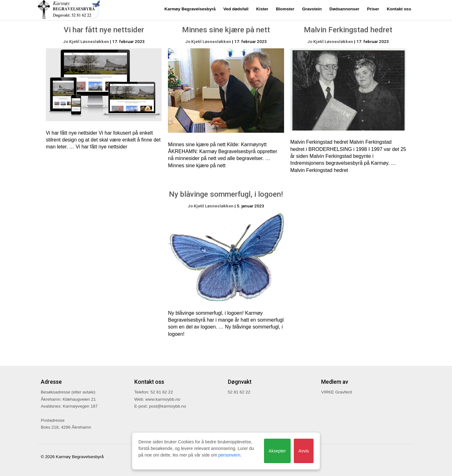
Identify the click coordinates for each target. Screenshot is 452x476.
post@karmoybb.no (168, 406)
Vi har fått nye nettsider (104, 30)
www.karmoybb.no (163, 399)
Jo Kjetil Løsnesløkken (86, 41)
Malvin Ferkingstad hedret (348, 30)
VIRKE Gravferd (336, 392)
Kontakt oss (399, 9)
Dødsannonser (344, 9)
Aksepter (277, 451)
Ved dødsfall (236, 9)
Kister (262, 9)
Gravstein (312, 9)
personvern (229, 455)
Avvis (304, 451)
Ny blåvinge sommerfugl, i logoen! (226, 194)
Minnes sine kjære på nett (226, 30)
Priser (373, 9)
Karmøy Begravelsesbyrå (190, 9)
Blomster (285, 9)
